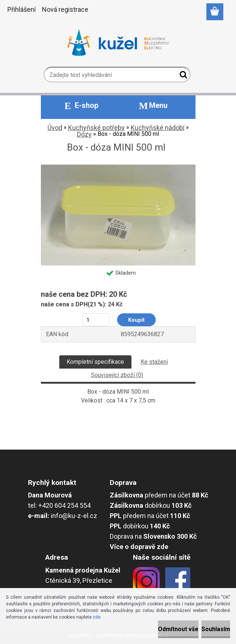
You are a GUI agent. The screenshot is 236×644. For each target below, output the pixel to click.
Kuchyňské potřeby (96, 128)
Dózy (84, 134)
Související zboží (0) (117, 375)
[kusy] (96, 320)
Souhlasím (216, 629)
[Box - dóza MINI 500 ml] (118, 167)
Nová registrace (65, 9)
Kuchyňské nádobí (158, 128)
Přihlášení (22, 9)
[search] (182, 76)
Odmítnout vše (178, 629)
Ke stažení (154, 362)
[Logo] (118, 43)
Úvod (55, 128)
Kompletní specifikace (95, 362)
